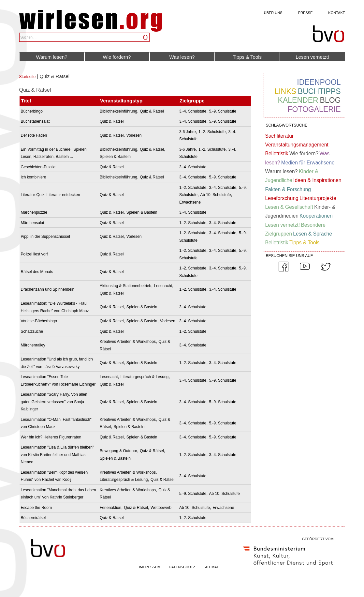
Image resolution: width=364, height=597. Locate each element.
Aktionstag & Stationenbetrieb (125, 286)
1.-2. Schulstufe (212, 132)
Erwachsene (190, 202)
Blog (330, 100)
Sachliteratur (280, 136)
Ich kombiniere (34, 177)
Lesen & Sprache (313, 234)
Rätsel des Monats (37, 272)
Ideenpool (319, 82)
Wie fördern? (117, 57)
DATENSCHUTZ (182, 567)
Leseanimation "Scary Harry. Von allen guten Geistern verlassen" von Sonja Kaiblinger (54, 402)
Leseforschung (282, 198)
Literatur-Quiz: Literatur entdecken (51, 195)
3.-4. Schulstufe (193, 111)
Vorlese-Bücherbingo (39, 321)
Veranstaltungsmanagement (297, 145)
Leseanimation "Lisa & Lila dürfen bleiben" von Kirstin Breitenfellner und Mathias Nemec (58, 455)
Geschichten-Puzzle (38, 167)
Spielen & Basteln (115, 157)
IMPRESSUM (150, 567)
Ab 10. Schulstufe (215, 195)
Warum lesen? (51, 57)
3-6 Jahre (188, 132)
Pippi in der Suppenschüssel (45, 237)
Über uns (273, 13)
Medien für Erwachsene (308, 163)
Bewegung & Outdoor (118, 451)
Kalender (298, 100)
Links (285, 91)
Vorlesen (134, 135)
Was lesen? (182, 57)
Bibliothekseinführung (118, 111)
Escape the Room (36, 508)
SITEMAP (211, 567)
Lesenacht (163, 286)
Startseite (28, 77)
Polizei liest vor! (34, 254)
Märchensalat (33, 223)
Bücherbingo (32, 111)
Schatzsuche (32, 331)
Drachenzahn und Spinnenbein (48, 289)
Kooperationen (316, 216)
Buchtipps (319, 91)
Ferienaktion (110, 508)
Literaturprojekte (318, 198)
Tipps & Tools (247, 57)
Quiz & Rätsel (152, 111)
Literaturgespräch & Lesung (145, 377)
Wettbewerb (161, 508)
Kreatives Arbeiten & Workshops (128, 342)
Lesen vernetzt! (312, 57)
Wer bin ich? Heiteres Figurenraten (51, 437)
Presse (306, 13)
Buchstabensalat (35, 121)
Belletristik (277, 153)
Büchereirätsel (33, 518)
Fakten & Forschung (288, 189)
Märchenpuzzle (34, 212)
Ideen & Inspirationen (317, 180)
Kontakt (336, 13)
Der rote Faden (34, 135)
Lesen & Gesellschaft (289, 207)
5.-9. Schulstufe (223, 111)
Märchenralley (33, 345)
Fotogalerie (314, 109)
